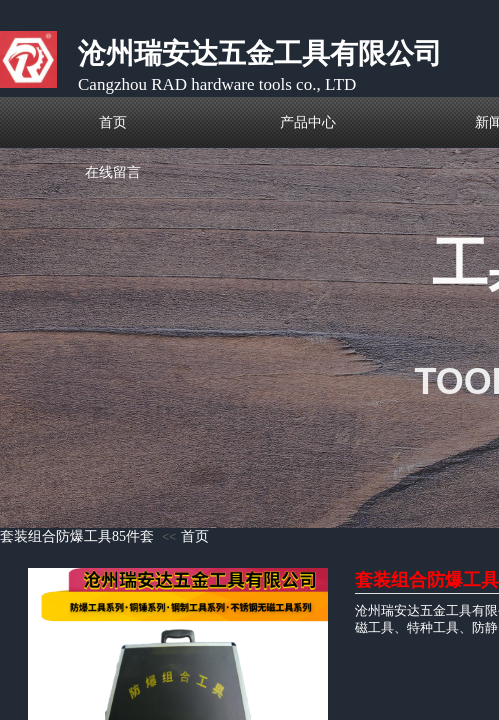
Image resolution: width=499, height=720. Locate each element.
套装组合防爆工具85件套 (77, 536)
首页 (195, 536)
